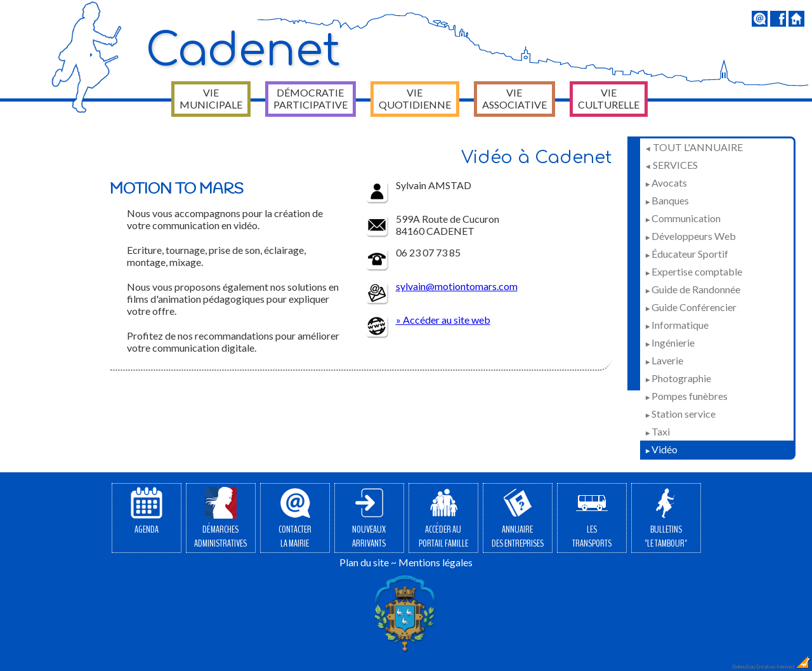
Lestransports (592, 519)
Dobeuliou (743, 667)
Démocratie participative (311, 98)
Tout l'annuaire (694, 147)
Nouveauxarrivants (369, 519)
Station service (680, 414)
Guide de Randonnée (692, 289)
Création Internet (783, 667)
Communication (683, 218)
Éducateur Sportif (686, 254)
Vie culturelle (609, 98)
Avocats (666, 183)
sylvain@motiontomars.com (457, 286)
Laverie (664, 360)
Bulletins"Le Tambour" (666, 519)
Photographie (678, 378)
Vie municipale (211, 98)
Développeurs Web (690, 236)
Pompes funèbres (686, 396)
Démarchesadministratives (220, 519)
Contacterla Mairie (295, 519)
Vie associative (514, 98)
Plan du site (364, 562)
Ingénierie (670, 342)
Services (671, 165)
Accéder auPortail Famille (443, 519)
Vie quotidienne (415, 98)
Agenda (147, 512)
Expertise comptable (693, 271)
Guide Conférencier (691, 307)
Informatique (677, 325)
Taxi (657, 431)
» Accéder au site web (443, 320)
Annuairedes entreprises (518, 519)
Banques (667, 200)
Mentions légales (435, 562)
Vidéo (661, 449)
